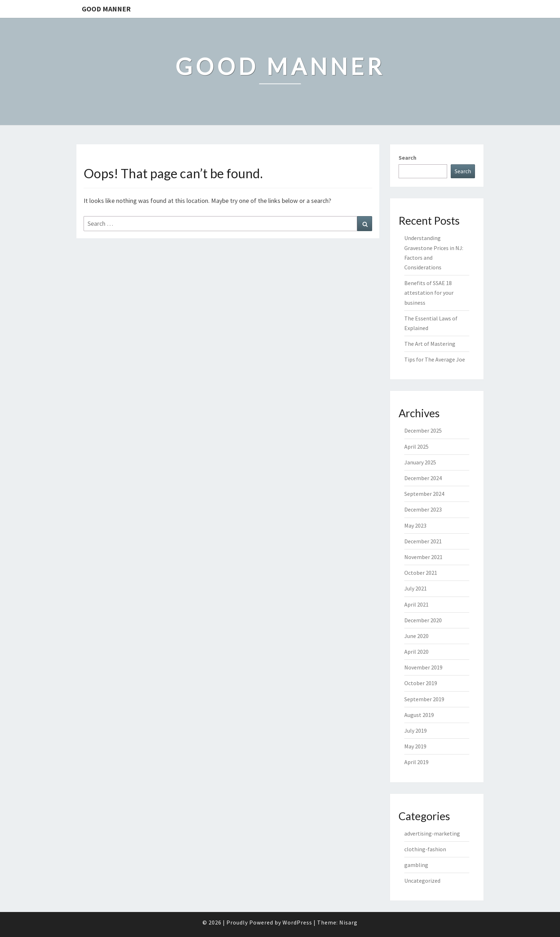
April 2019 (416, 762)
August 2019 (419, 715)
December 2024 (423, 478)
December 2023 (423, 509)
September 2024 (424, 494)
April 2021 (416, 604)
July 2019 (416, 731)
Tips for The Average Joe (435, 359)
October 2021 (421, 573)
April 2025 (416, 447)
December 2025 (423, 430)
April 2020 (416, 652)
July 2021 (416, 588)
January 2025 (420, 462)
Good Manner (106, 9)
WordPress (297, 922)
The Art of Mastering (430, 344)
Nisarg (348, 922)
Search (407, 158)
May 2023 (415, 525)
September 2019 (424, 699)
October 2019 (421, 683)
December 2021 (423, 541)
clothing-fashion (425, 849)
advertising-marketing (432, 833)
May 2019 (415, 746)
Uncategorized (422, 881)
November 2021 (423, 557)
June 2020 (416, 636)
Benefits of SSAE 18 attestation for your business (429, 293)
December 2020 (423, 620)
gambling (416, 865)
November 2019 (423, 667)
